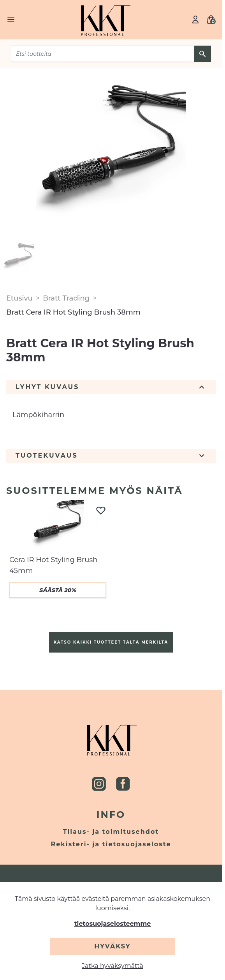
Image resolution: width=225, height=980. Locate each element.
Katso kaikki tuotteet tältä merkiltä (111, 642)
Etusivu (19, 298)
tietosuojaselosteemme (113, 924)
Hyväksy (112, 946)
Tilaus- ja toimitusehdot (111, 832)
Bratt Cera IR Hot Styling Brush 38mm (73, 312)
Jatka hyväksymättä (112, 966)
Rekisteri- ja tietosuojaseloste (111, 844)
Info (111, 815)
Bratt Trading (66, 298)
